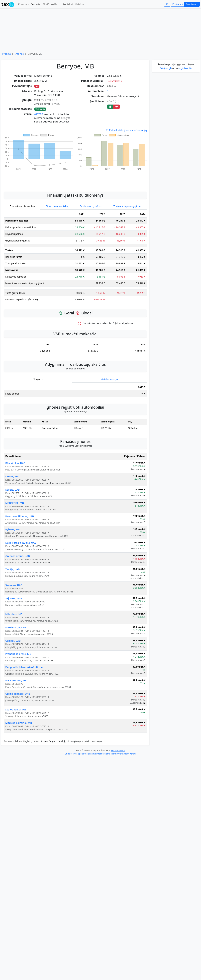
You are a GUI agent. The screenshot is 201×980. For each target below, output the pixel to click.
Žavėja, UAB (12, 569)
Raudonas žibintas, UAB (20, 516)
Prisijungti (178, 4)
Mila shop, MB (14, 614)
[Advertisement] (75, 179)
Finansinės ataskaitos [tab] (22, 206)
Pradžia (6, 54)
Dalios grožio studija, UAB (21, 543)
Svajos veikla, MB (16, 709)
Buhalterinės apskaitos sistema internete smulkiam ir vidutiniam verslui (100, 754)
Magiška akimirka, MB (19, 723)
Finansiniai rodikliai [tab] (57, 206)
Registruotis (192, 4)
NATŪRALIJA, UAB (16, 627)
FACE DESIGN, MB (16, 680)
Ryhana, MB (12, 529)
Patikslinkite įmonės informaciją (126, 130)
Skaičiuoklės (50, 4)
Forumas (23, 4)
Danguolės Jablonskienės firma (24, 667)
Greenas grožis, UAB (18, 556)
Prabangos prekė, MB (18, 654)
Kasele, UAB (12, 490)
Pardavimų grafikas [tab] (91, 206)
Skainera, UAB (14, 585)
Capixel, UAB (13, 641)
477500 (39, 114)
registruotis (185, 68)
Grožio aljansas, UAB (18, 694)
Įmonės (36, 4)
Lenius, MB (12, 476)
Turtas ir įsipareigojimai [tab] (127, 206)
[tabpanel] (75, 258)
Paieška (80, 4)
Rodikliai (68, 4)
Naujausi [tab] (38, 379)
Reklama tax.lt (118, 750)
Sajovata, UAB (14, 598)
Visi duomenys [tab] (109, 379)
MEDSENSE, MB (15, 503)
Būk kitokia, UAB (15, 463)
